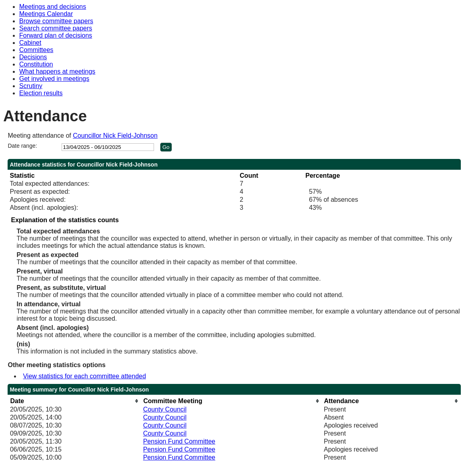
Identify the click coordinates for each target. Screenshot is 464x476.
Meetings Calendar (46, 14)
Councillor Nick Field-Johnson (115, 136)
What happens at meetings (57, 71)
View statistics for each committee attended (84, 376)
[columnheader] (75, 401)
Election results (41, 93)
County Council (165, 409)
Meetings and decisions (53, 7)
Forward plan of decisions (56, 35)
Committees (36, 50)
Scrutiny (31, 86)
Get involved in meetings (54, 79)
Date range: (22, 146)
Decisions (33, 57)
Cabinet (30, 43)
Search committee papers (56, 28)
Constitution (36, 64)
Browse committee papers (56, 21)
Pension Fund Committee (179, 441)
